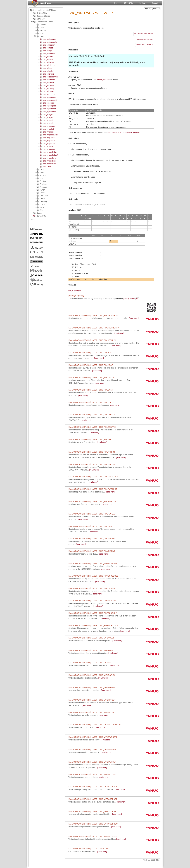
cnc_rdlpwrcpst (75, 290)
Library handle (103, 80)
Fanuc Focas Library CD (145, 45)
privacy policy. (129, 299)
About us (142, 3)
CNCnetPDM (129, 3)
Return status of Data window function (124, 133)
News (115, 3)
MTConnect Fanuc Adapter (144, 34)
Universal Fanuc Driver (145, 39)
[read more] (104, 318)
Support (155, 3)
